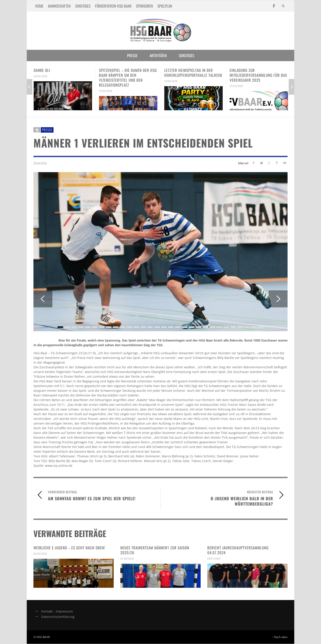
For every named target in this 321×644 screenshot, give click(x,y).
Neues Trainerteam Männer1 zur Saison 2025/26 (155, 550)
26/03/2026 (40, 554)
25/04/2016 (40, 163)
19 (185, 327)
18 (178, 327)
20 (192, 327)
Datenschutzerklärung (58, 617)
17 (171, 327)
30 (261, 327)
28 (247, 327)
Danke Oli (42, 70)
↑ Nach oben (280, 637)
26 (233, 327)
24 (219, 327)
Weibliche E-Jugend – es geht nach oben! (69, 548)
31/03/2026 (236, 86)
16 (164, 327)
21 (199, 327)
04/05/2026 (41, 76)
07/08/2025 (127, 559)
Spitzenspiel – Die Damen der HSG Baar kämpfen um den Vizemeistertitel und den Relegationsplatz (128, 78)
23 (212, 327)
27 (240, 327)
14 (150, 327)
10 (122, 327)
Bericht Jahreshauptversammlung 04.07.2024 (238, 550)
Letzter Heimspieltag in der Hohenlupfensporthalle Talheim (193, 73)
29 (254, 327)
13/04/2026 (171, 81)
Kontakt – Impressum (57, 611)
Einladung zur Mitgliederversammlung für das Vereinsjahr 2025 (258, 75)
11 (129, 327)
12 (136, 327)
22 (205, 327)
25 (226, 327)
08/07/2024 (214, 559)
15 (157, 327)
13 (143, 327)
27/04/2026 (106, 91)
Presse (47, 130)
